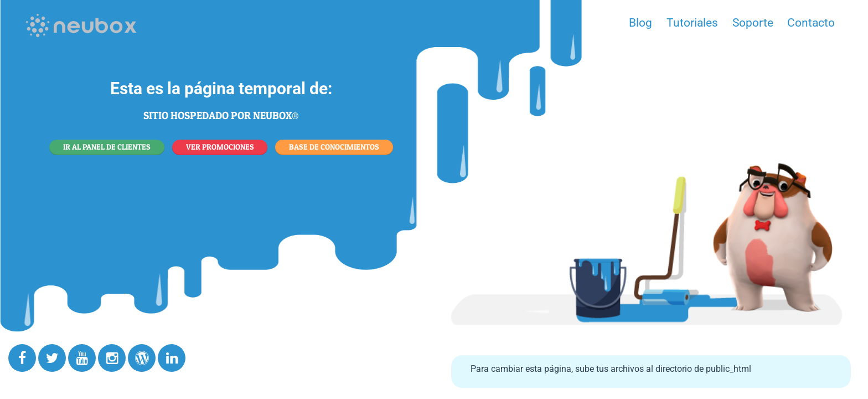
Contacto (811, 23)
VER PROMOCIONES (220, 147)
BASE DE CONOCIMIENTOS (334, 147)
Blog (640, 23)
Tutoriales (692, 23)
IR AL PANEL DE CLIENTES (107, 147)
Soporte (753, 23)
